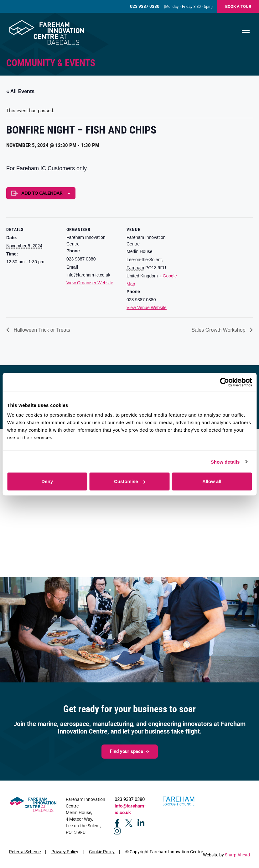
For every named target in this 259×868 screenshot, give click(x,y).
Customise (130, 481)
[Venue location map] (220, 260)
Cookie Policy (102, 852)
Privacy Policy (65, 852)
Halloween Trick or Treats (41, 330)
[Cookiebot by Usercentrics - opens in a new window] (224, 382)
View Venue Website (147, 308)
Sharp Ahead (237, 855)
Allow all (212, 481)
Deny (47, 481)
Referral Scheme (25, 852)
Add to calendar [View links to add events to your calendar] (42, 193)
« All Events (20, 91)
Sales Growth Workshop (219, 330)
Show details (225, 462)
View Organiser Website (90, 283)
